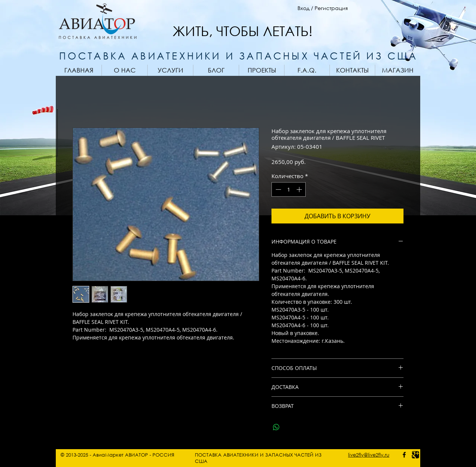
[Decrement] (278, 189)
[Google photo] (415, 455)
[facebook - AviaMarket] (404, 455)
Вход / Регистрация (323, 8)
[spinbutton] (289, 189)
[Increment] (300, 189)
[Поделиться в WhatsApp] (276, 427)
